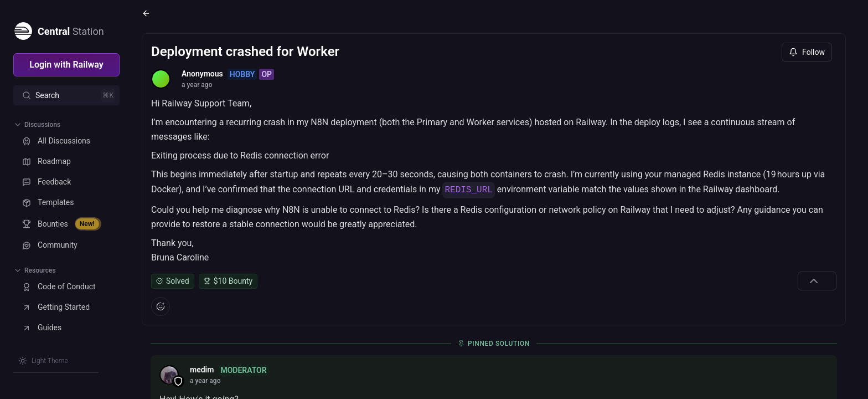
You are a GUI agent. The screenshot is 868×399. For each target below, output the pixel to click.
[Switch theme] (43, 361)
